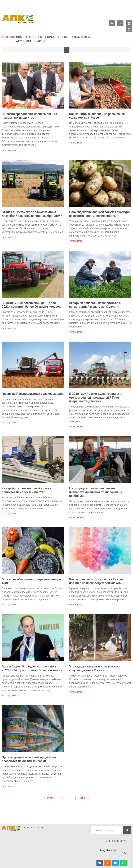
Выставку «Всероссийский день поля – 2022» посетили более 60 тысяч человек (31, 305)
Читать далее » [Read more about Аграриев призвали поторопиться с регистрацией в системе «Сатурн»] (76, 332)
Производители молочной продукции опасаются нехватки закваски (29, 759)
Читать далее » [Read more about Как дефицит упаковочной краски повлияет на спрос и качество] (9, 514)
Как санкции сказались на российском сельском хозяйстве (97, 116)
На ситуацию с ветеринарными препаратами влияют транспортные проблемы (96, 492)
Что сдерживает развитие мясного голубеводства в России (95, 668)
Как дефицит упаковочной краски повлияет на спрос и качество (26, 490)
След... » (84, 798)
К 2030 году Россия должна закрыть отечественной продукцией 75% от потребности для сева (96, 397)
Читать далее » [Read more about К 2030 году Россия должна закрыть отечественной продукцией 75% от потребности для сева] (76, 426)
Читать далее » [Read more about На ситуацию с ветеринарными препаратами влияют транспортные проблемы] (76, 517)
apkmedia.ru (11, 37)
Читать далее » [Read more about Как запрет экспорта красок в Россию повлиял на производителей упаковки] (76, 605)
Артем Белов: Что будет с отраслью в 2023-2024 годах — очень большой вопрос (32, 668)
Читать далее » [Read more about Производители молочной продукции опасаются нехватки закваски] (9, 786)
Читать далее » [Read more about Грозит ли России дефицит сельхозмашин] (9, 423)
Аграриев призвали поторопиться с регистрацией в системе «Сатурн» (95, 305)
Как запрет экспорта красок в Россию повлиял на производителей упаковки (97, 581)
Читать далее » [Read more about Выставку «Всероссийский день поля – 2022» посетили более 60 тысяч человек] (9, 328)
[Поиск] (127, 830)
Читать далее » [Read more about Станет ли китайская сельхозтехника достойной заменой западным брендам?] (9, 237)
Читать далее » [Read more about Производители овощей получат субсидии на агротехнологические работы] (76, 241)
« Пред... (49, 798)
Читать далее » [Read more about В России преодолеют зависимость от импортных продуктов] (9, 150)
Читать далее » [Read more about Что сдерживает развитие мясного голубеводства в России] (76, 692)
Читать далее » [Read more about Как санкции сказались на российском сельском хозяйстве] (76, 143)
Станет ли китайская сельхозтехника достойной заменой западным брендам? (32, 214)
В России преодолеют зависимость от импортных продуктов (29, 116)
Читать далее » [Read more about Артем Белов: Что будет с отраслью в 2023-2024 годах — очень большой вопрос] (9, 695)
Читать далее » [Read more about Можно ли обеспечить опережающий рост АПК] (9, 605)
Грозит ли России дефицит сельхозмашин (32, 394)
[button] (67, 50)
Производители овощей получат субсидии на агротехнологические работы (100, 214)
